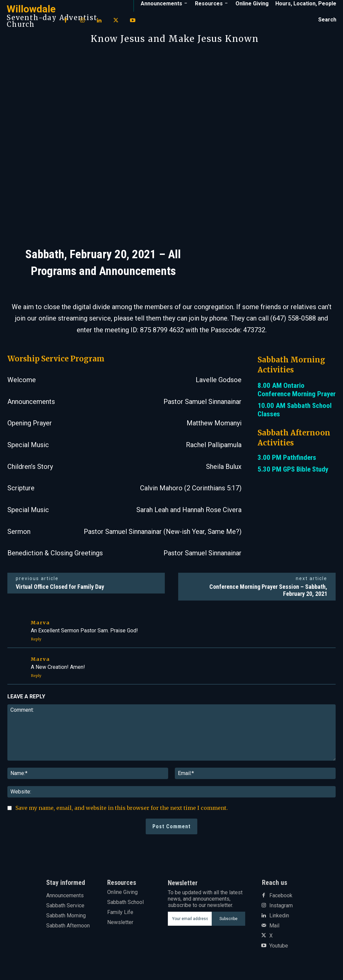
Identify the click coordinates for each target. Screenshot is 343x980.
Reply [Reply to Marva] (36, 639)
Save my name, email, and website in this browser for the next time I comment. (122, 808)
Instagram (281, 906)
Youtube (279, 946)
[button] (327, 20)
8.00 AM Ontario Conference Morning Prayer (297, 390)
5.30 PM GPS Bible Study (293, 469)
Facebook (281, 896)
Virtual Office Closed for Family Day (60, 587)
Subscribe (228, 919)
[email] (190, 919)
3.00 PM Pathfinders (287, 458)
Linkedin (279, 916)
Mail (274, 926)
